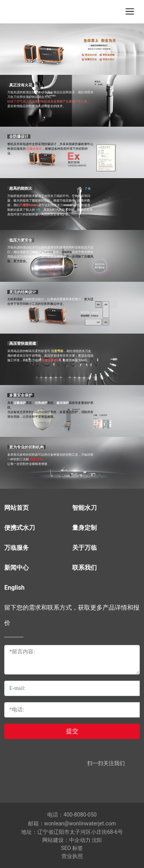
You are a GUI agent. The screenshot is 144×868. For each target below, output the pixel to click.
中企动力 (80, 840)
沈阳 (97, 840)
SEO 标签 (72, 848)
